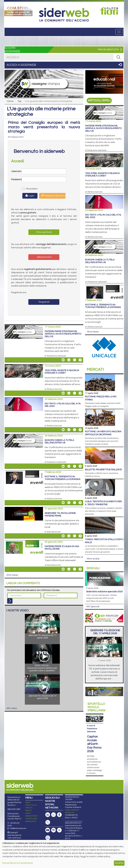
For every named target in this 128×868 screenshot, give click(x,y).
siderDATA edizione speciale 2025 (104, 592)
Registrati (44, 302)
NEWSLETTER (31, 821)
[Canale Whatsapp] (48, 838)
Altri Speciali (93, 607)
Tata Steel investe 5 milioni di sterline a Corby (62, 372)
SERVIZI (28, 810)
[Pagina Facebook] (59, 815)
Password (16, 179)
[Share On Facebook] (80, 360)
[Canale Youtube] (48, 830)
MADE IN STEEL (31, 819)
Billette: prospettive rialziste (103, 470)
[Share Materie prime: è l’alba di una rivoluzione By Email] (63, 569)
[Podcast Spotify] (53, 830)
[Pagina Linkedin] (48, 815)
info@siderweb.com (18, 828)
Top (19, 101)
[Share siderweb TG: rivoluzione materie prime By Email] (63, 536)
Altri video (12, 708)
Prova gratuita (44, 232)
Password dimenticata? (53, 196)
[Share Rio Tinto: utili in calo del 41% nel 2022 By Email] (63, 430)
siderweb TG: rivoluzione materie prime (60, 514)
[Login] (10, 601)
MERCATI (29, 808)
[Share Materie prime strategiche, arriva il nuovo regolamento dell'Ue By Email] (63, 360)
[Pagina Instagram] (53, 815)
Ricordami (27, 189)
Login (30, 196)
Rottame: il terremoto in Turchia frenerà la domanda (62, 478)
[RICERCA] (118, 57)
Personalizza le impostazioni (18, 863)
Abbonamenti (44, 257)
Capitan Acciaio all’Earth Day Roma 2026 (94, 744)
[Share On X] (74, 360)
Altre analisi (93, 559)
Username (16, 171)
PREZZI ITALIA (31, 805)
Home (10, 101)
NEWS (28, 803)
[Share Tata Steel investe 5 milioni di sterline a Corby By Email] (63, 393)
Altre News (12, 575)
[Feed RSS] (59, 830)
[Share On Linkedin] (69, 360)
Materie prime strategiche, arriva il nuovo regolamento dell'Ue (63, 334)
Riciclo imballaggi (96, 707)
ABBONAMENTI (31, 816)
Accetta (119, 863)
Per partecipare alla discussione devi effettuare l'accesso (33, 590)
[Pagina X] (48, 822)
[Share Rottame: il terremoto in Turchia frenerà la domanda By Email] (63, 503)
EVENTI (28, 813)
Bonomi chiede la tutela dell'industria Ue (59, 441)
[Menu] (119, 32)
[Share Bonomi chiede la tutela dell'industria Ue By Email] (63, 466)
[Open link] (18, 11)
